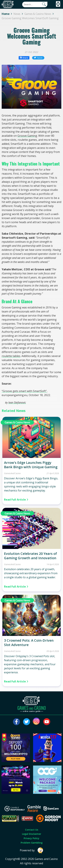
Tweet (38, 58)
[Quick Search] (35, 4)
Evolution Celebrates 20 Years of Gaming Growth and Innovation (30, 556)
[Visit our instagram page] (37, 722)
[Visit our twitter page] (27, 722)
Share (24, 58)
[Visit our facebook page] (16, 722)
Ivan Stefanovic (17, 402)
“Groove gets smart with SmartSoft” (24, 391)
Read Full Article (16, 500)
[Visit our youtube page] (47, 722)
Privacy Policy (32, 838)
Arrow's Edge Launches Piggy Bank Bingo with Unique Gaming (31, 465)
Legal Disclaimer (32, 834)
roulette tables (11, 356)
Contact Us (32, 830)
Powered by (32, 850)
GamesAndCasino (12, 473)
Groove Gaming (27, 136)
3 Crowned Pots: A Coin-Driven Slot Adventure (29, 643)
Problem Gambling (32, 843)
